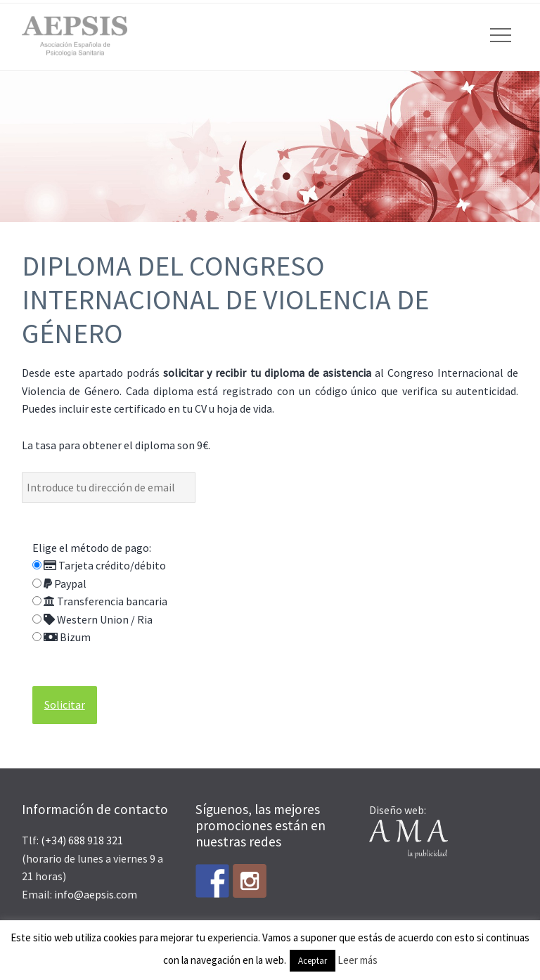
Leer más (358, 960)
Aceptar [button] (313, 961)
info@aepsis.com (96, 894)
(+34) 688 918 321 (82, 840)
